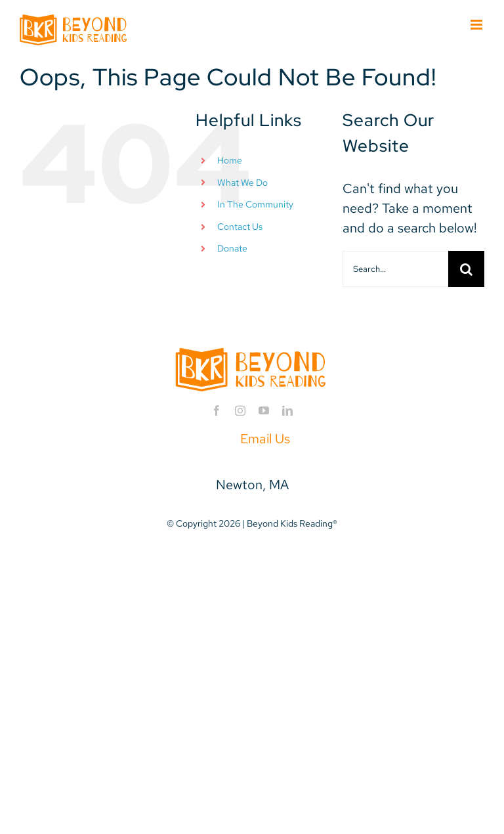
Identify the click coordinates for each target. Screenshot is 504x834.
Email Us (265, 439)
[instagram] (240, 410)
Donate (232, 248)
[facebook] (217, 410)
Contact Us (240, 227)
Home (230, 160)
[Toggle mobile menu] (477, 25)
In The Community (255, 204)
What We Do (242, 183)
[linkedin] (287, 410)
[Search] (466, 269)
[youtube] (264, 410)
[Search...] (395, 269)
